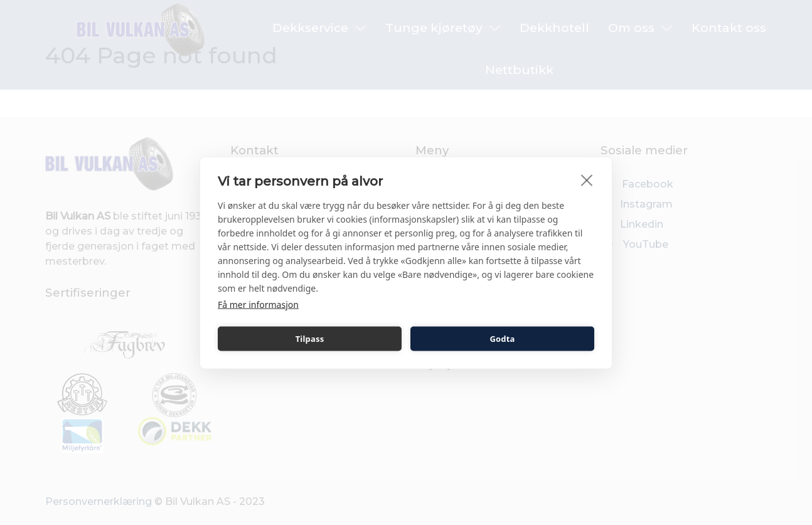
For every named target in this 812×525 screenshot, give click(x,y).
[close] (587, 179)
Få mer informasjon (258, 304)
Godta (502, 339)
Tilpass (310, 339)
